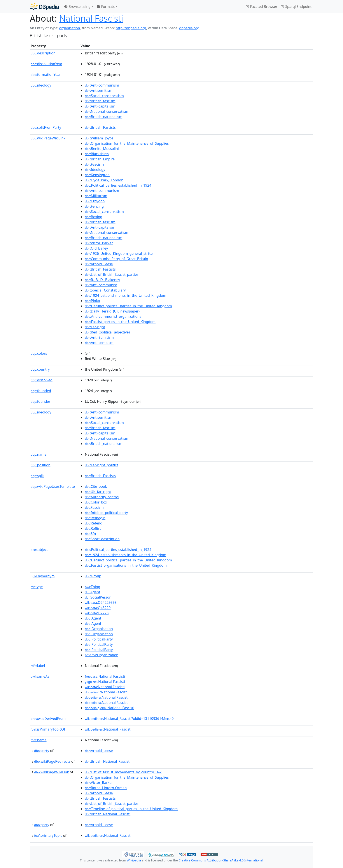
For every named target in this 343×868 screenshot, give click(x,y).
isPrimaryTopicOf (48, 729)
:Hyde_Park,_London (104, 180)
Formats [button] (106, 7)
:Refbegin (95, 518)
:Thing (93, 587)
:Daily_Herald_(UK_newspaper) (112, 311)
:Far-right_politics (102, 465)
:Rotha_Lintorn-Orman (106, 788)
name (38, 454)
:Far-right (95, 327)
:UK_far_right (98, 492)
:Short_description (102, 539)
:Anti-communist (101, 285)
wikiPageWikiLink (48, 138)
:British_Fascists (100, 127)
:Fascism (94, 164)
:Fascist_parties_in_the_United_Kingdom (120, 322)
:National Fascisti (105, 676)
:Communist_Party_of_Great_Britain (116, 259)
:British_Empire (100, 159)
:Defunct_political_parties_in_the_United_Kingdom (128, 306)
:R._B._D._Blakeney (102, 280)
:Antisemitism (99, 90)
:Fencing (94, 206)
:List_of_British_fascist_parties (112, 274)
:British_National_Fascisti (108, 761)
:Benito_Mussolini (102, 149)
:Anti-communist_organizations (113, 316)
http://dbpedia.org (131, 28)
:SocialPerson (98, 597)
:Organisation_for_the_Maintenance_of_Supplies (127, 143)
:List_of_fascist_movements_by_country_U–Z (123, 772)
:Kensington (97, 175)
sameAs (40, 676)
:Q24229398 (101, 602)
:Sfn (90, 534)
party (42, 751)
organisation (69, 28)
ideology (41, 85)
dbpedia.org (189, 28)
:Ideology (95, 170)
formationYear (46, 75)
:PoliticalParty (99, 639)
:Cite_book (96, 486)
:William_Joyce (99, 138)
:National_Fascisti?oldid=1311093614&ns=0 (129, 719)
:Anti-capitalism (100, 106)
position (40, 465)
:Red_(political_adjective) (107, 332)
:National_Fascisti (108, 729)
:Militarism (96, 196)
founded (41, 391)
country (40, 369)
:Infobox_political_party (106, 513)
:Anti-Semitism (99, 337)
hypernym (43, 576)
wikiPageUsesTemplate (53, 486)
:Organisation (99, 629)
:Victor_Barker (99, 243)
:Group (93, 576)
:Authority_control (102, 497)
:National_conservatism (107, 111)
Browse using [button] (77, 7)
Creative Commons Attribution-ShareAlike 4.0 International (221, 860)
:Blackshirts (97, 154)
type (37, 587)
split (37, 476)
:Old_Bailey (96, 248)
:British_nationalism (104, 117)
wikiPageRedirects (52, 761)
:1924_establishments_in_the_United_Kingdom (126, 295)
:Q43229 (98, 608)
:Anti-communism (102, 85)
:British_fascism (100, 101)
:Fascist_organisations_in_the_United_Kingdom (126, 565)
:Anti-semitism (99, 343)
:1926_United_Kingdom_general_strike (119, 253)
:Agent (93, 592)
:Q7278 (97, 613)
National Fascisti (91, 18)
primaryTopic (48, 835)
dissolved (42, 380)
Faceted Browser (262, 7)
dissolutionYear (46, 64)
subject (39, 550)
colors (39, 353)
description (43, 53)
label (38, 666)
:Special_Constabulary (105, 290)
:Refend (94, 523)
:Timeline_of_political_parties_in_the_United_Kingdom (131, 809)
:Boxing (94, 217)
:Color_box (96, 502)
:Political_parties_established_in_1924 (118, 185)
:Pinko (92, 301)
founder (40, 401)
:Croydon (95, 201)
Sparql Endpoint (296, 7)
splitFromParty (46, 127)
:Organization (102, 655)
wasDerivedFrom (48, 719)
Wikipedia (134, 860)
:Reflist (93, 528)
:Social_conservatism (104, 96)
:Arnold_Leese (99, 264)
